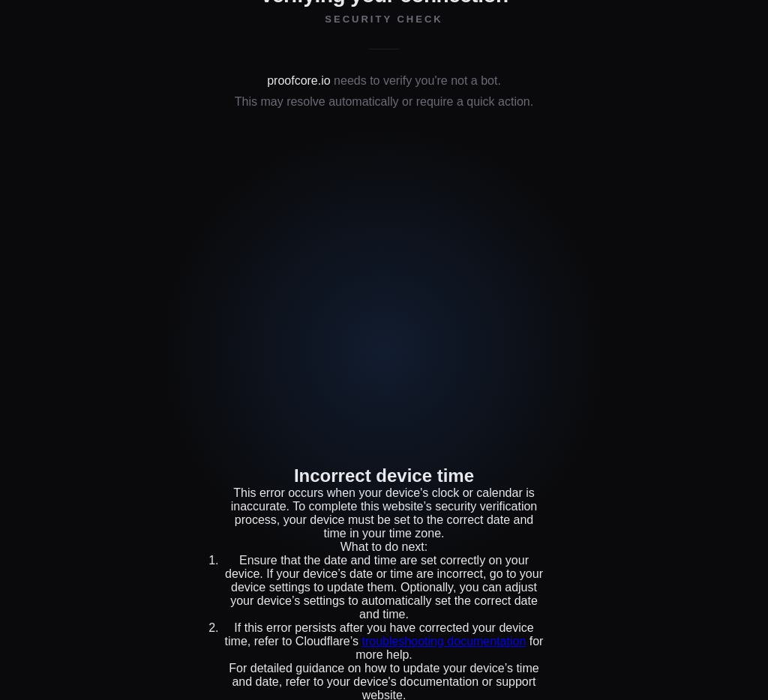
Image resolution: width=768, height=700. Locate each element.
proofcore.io (299, 81)
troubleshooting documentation (444, 641)
